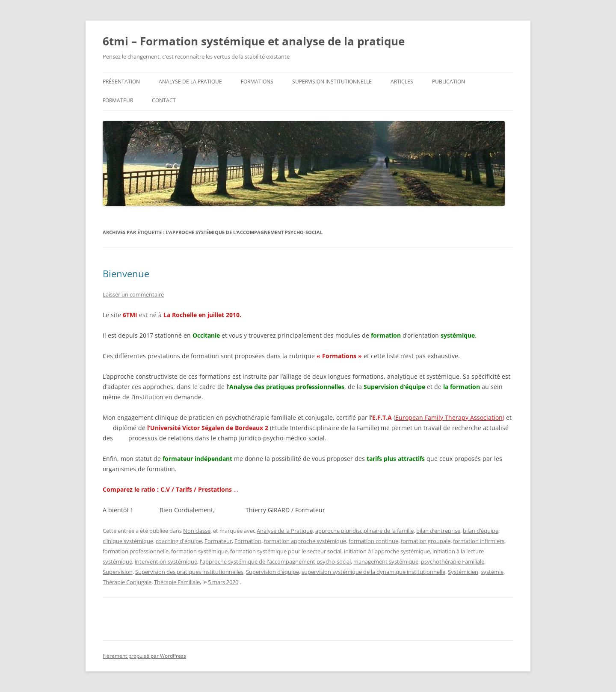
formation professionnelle (136, 551)
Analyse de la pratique (190, 82)
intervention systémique (166, 561)
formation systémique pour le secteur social (286, 551)
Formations (257, 82)
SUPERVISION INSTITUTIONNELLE (332, 82)
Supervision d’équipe (272, 572)
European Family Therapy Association (449, 417)
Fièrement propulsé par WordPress (144, 656)
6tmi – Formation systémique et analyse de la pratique (254, 41)
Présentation (121, 82)
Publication (449, 82)
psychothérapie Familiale (453, 561)
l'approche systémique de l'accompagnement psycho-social (275, 561)
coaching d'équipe (179, 541)
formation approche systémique (305, 541)
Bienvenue (126, 273)
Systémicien (463, 572)
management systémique (386, 561)
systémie (492, 572)
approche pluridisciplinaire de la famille (364, 531)
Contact (164, 100)
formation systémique (199, 551)
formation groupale (426, 541)
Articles (402, 82)
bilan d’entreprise (438, 531)
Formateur (118, 100)
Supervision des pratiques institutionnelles (189, 572)
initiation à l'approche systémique (387, 551)
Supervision (118, 572)
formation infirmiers (479, 541)
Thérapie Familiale (177, 582)
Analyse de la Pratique (285, 531)
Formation (248, 541)
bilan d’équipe (481, 531)
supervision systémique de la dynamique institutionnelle (373, 572)
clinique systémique (128, 541)
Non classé (197, 531)
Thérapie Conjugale (127, 582)
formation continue (373, 541)
